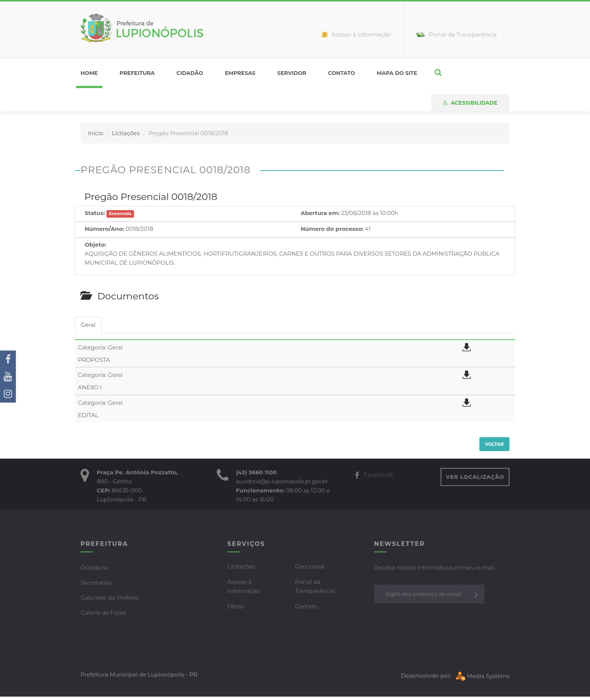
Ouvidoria (94, 568)
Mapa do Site (397, 73)
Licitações (126, 133)
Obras (236, 607)
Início (96, 133)
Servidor (292, 73)
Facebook (374, 476)
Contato (342, 73)
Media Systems (482, 677)
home (89, 73)
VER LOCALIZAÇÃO (475, 478)
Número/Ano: (104, 229)
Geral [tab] (88, 325)
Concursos (310, 567)
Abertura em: (320, 213)
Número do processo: (332, 229)
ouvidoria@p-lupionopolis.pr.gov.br (282, 482)
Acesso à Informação (243, 587)
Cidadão (190, 73)
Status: (95, 213)
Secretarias (96, 583)
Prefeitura (137, 73)
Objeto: (95, 245)
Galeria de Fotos (103, 614)
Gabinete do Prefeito (110, 599)
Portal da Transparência (315, 587)
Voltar (494, 444)
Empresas (240, 73)
